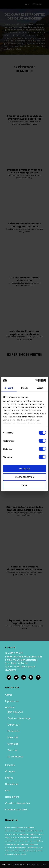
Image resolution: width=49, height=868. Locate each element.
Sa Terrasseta (15, 757)
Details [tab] (25, 388)
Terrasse (12, 750)
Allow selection (24, 477)
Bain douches (15, 712)
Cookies (44, 864)
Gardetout (13, 725)
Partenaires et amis (16, 810)
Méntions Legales (32, 864)
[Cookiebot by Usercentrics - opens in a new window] (35, 381)
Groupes (10, 771)
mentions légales (20, 844)
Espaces (10, 708)
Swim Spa (13, 744)
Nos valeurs (12, 784)
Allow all (25, 469)
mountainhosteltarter (25, 660)
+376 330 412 (14, 653)
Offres (9, 695)
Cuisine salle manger (19, 718)
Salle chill (13, 738)
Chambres (13, 731)
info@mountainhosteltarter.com (24, 657)
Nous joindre (12, 797)
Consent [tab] (9, 388)
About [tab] (40, 388)
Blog (8, 791)
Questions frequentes (18, 803)
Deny (25, 485)
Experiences (12, 701)
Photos (9, 778)
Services (10, 765)
